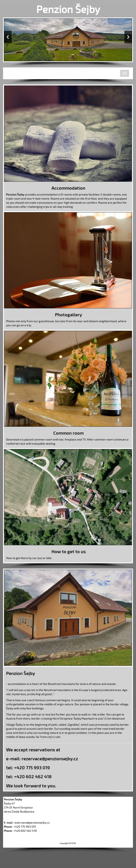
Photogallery (69, 315)
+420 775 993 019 (32, 768)
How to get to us (69, 552)
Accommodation (68, 188)
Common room (69, 433)
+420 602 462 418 (33, 777)
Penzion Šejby (68, 10)
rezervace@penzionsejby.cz (50, 759)
